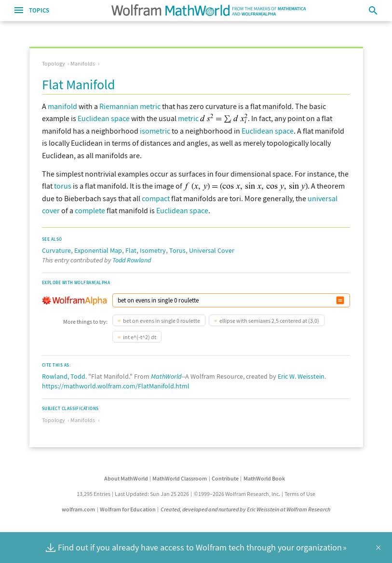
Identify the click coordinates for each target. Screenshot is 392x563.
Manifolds (83, 63)
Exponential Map (98, 250)
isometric (155, 131)
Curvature (56, 250)
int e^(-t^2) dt (140, 337)
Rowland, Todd (64, 376)
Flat (131, 250)
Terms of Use (300, 494)
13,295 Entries (94, 494)
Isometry (153, 250)
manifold (62, 106)
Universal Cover (212, 250)
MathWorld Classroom (180, 478)
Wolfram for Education (128, 509)
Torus (177, 250)
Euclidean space (104, 118)
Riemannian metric (130, 106)
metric (188, 118)
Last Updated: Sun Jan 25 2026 (152, 494)
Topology (54, 63)
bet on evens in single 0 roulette (162, 321)
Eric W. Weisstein (301, 376)
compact (156, 198)
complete (90, 210)
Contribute (225, 478)
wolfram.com (78, 509)
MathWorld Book (264, 478)
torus (63, 186)
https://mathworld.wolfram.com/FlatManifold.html (116, 386)
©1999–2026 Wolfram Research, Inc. (237, 494)
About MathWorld (126, 478)
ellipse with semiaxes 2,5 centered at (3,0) (269, 321)
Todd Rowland (132, 260)
